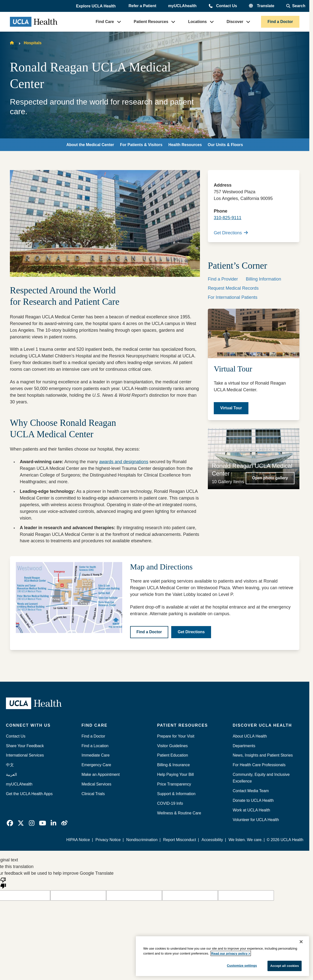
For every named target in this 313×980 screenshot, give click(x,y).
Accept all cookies (285, 966)
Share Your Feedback (25, 746)
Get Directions (231, 233)
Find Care (105, 22)
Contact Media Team (251, 791)
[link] (10, 823)
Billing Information (264, 279)
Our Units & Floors (225, 145)
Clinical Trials (93, 794)
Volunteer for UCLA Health (256, 820)
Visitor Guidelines (172, 746)
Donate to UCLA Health (253, 800)
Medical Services (96, 784)
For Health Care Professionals (259, 765)
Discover (235, 22)
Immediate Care (96, 755)
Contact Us (226, 6)
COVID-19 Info (170, 803)
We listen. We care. (246, 840)
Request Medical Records (233, 288)
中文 (10, 765)
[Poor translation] (3, 883)
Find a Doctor (280, 22)
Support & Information (176, 794)
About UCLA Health (250, 736)
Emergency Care (96, 765)
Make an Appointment (101, 774)
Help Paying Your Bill (175, 774)
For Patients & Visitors (141, 145)
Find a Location (95, 746)
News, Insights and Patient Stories (263, 755)
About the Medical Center (90, 145)
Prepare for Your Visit (176, 736)
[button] (96, 6)
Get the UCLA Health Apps (29, 794)
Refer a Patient (143, 6)
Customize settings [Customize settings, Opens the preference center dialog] (242, 966)
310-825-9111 (228, 218)
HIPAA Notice (78, 840)
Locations (197, 22)
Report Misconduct (180, 840)
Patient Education (173, 755)
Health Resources (185, 145)
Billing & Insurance (173, 765)
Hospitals (33, 43)
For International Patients (233, 297)
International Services (25, 755)
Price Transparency (174, 784)
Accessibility (212, 840)
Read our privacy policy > (231, 953)
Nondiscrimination (142, 840)
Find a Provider (223, 279)
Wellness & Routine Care (179, 813)
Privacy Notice (108, 840)
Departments (244, 746)
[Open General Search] (296, 6)
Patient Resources (151, 22)
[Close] (301, 942)
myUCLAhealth (182, 6)
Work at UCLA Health (252, 810)
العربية (11, 774)
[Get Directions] (191, 632)
